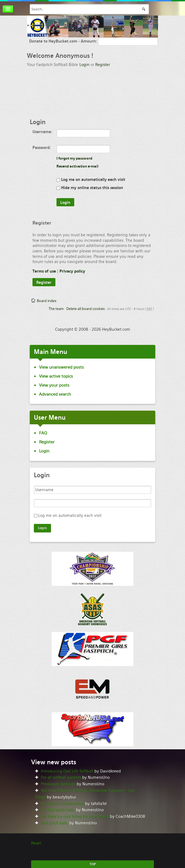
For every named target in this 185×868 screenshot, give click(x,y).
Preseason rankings (58, 784)
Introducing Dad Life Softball (67, 771)
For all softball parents (61, 777)
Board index (47, 301)
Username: (42, 132)
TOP (93, 864)
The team (56, 309)
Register (103, 65)
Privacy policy (72, 271)
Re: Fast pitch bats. (58, 810)
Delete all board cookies (86, 309)
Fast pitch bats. (55, 823)
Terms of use (44, 271)
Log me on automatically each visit (91, 180)
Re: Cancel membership (62, 804)
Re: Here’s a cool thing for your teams (75, 816)
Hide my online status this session (90, 188)
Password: (42, 148)
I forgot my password (74, 158)
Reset (36, 843)
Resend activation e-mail (77, 166)
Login (84, 65)
